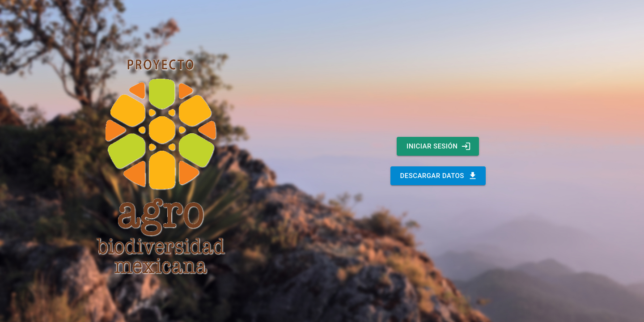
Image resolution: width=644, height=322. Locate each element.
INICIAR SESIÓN (438, 146)
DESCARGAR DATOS (438, 176)
